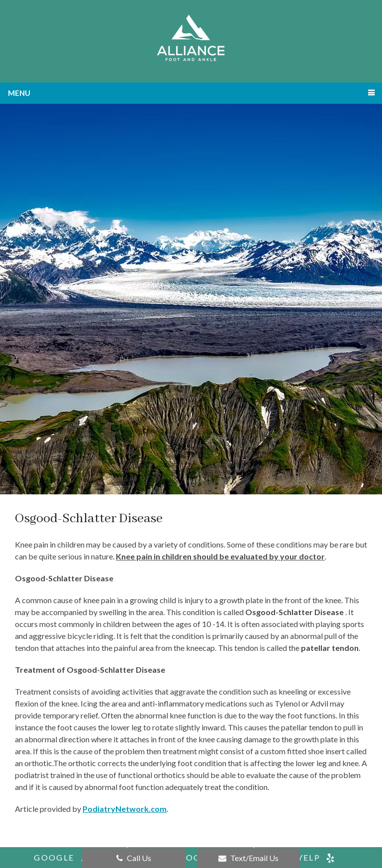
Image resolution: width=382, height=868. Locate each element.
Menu (19, 93)
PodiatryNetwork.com (125, 809)
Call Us (134, 858)
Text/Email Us (248, 858)
